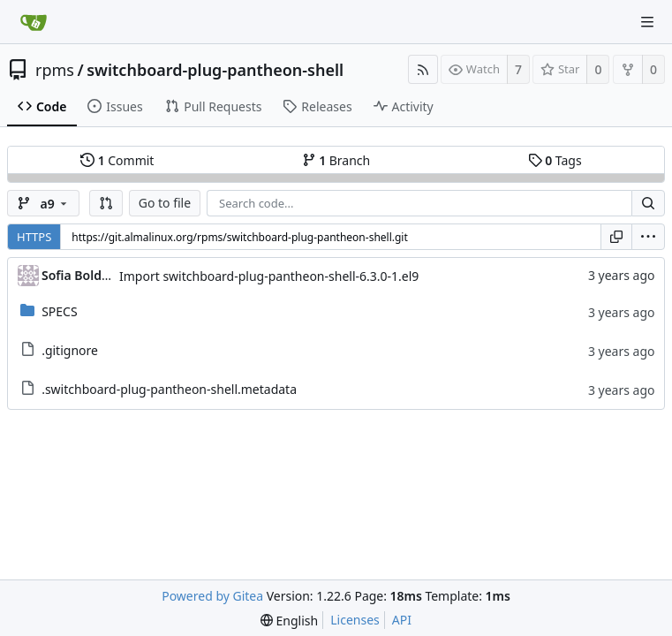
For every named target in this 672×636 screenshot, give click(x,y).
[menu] (648, 237)
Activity (404, 106)
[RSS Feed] (423, 69)
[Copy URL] (616, 237)
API (402, 620)
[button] (106, 203)
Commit (117, 160)
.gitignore (70, 350)
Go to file (165, 203)
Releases (317, 106)
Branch (336, 160)
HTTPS (34, 237)
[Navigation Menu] (647, 22)
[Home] (34, 22)
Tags (555, 160)
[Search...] (648, 203)
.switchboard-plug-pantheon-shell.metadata (169, 389)
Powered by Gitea (212, 596)
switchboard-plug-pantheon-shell (215, 70)
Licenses (355, 620)
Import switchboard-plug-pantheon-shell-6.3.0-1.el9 (269, 276)
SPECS (59, 311)
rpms (55, 70)
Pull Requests (213, 106)
